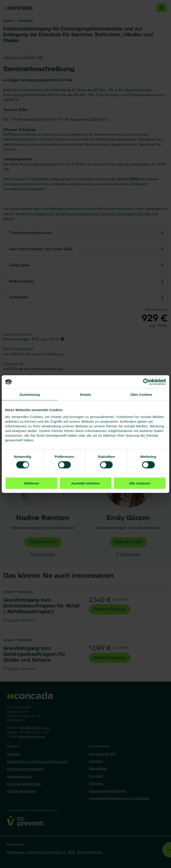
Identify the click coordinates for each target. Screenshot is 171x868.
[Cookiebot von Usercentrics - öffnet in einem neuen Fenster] (146, 382)
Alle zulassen (140, 483)
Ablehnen (31, 483)
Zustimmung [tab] (30, 395)
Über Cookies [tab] (141, 395)
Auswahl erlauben (85, 483)
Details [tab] (85, 395)
